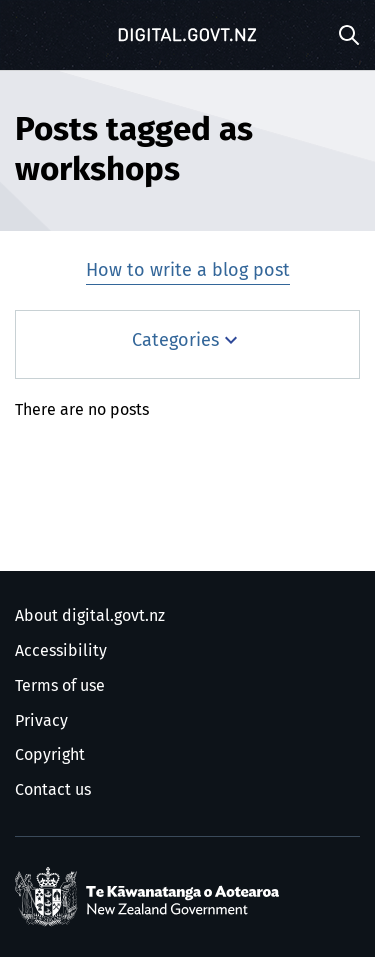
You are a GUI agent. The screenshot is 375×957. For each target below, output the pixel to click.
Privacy (41, 721)
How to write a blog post (188, 271)
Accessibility (61, 651)
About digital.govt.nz (90, 616)
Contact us (53, 790)
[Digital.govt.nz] (188, 35)
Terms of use (60, 686)
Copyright (50, 755)
